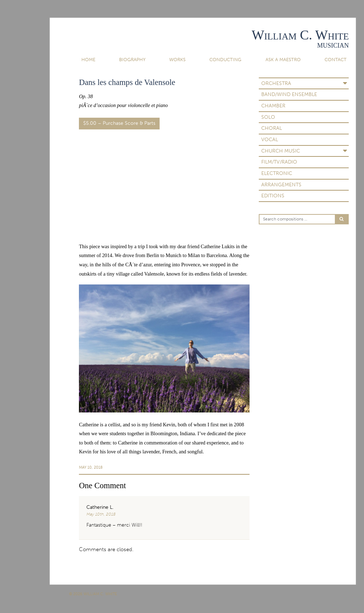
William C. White (300, 35)
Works (177, 60)
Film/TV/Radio (279, 162)
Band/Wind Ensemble (289, 94)
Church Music (281, 151)
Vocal (270, 140)
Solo (268, 117)
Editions (273, 196)
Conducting (225, 60)
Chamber (273, 106)
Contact (336, 60)
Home (88, 60)
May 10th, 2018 (101, 514)
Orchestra (276, 83)
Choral (272, 128)
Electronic (277, 173)
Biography (132, 60)
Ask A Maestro (283, 60)
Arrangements (281, 185)
